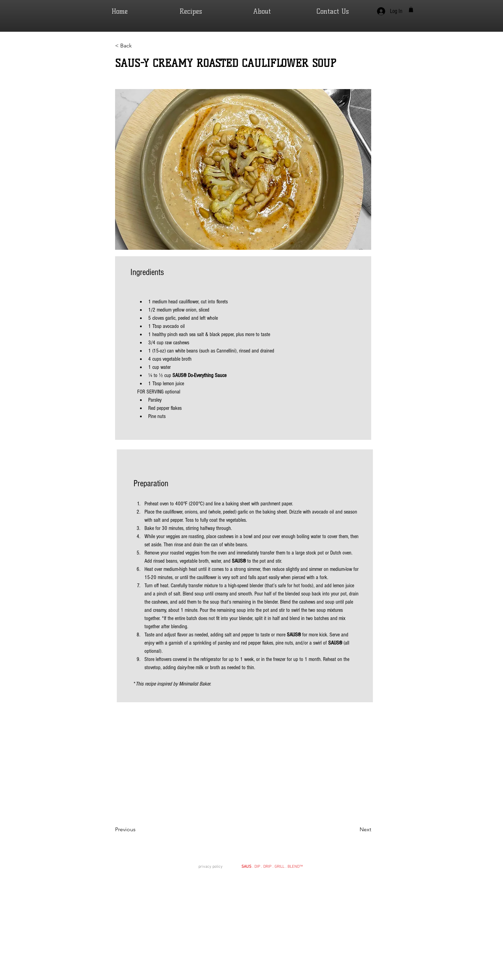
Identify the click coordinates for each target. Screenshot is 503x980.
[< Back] (137, 46)
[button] (411, 10)
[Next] (354, 830)
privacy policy (211, 867)
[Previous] (137, 830)
